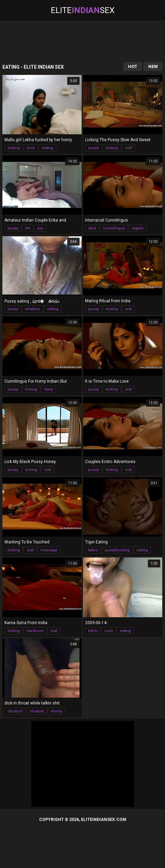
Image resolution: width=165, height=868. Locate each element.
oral (128, 309)
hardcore (35, 631)
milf (128, 148)
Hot (133, 66)
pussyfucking (117, 550)
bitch (93, 631)
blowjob (37, 711)
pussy (93, 148)
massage (49, 550)
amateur (33, 309)
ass (40, 228)
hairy (49, 389)
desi (92, 228)
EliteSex (83, 10)
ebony (56, 711)
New (153, 66)
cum (109, 631)
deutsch (15, 711)
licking (14, 148)
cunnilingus (114, 228)
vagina (138, 228)
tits (28, 228)
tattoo (93, 550)
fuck (31, 148)
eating (48, 148)
